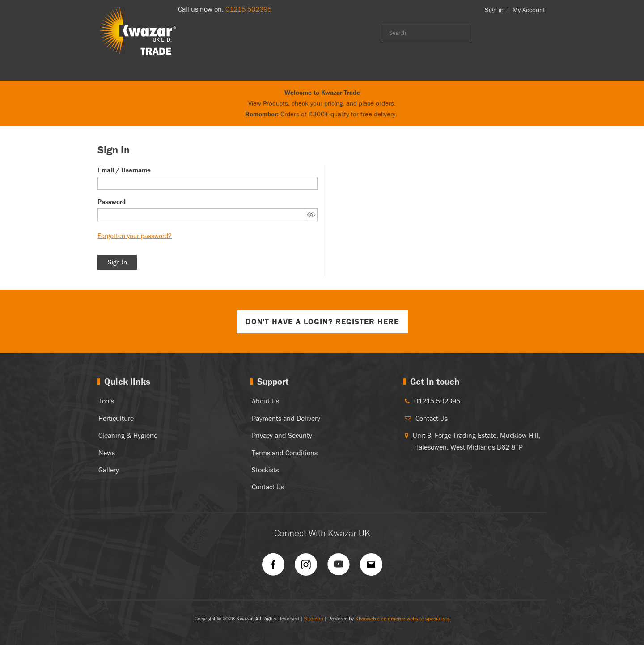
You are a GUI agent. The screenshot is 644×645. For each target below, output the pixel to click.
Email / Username (124, 170)
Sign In (117, 262)
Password (112, 202)
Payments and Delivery (286, 418)
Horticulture (116, 418)
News (107, 453)
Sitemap (314, 618)
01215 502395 (248, 9)
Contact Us (268, 487)
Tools (106, 401)
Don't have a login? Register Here (322, 321)
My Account (529, 10)
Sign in (494, 10)
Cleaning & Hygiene (128, 435)
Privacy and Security (282, 435)
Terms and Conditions (285, 453)
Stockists (265, 470)
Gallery (109, 470)
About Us (265, 401)
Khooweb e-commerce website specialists (402, 618)
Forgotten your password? (135, 236)
